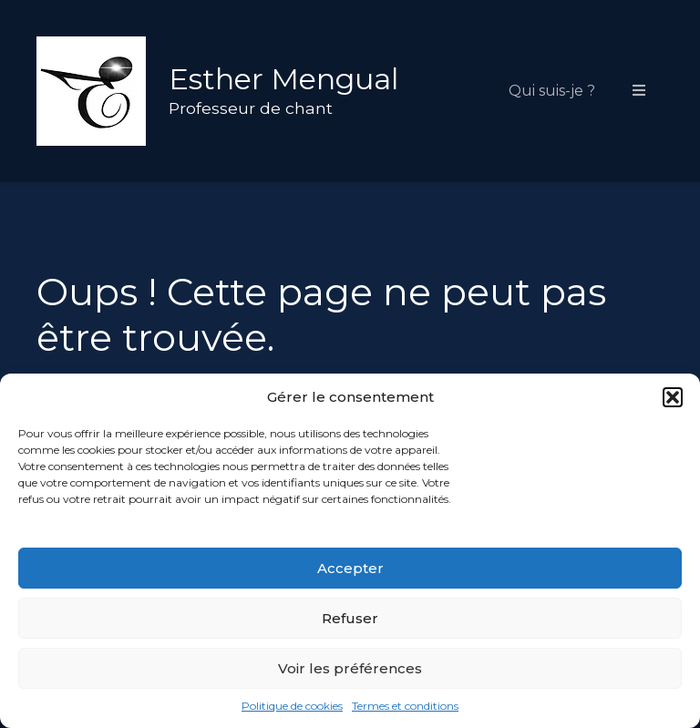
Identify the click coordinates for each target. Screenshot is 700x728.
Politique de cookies (292, 706)
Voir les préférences (350, 668)
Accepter (350, 568)
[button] (673, 397)
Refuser (350, 618)
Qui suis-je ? (552, 91)
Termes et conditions (405, 706)
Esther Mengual (283, 79)
